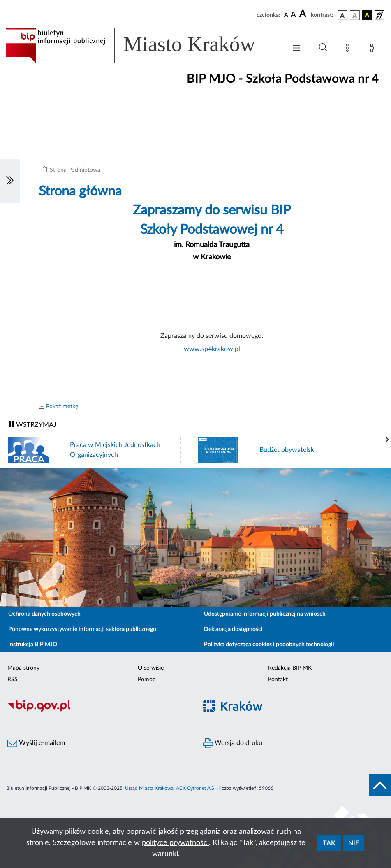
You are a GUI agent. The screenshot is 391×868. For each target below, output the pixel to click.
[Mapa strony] (349, 49)
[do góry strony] (380, 785)
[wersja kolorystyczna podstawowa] (342, 15)
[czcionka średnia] (293, 15)
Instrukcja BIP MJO (33, 645)
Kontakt (278, 680)
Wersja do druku (233, 743)
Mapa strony (23, 668)
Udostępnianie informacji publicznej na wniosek (265, 614)
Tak (329, 843)
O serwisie (151, 668)
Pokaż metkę (62, 407)
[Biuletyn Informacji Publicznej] (98, 711)
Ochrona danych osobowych (44, 614)
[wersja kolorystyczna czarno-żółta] (367, 15)
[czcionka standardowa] (286, 15)
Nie (354, 843)
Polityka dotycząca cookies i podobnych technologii (269, 645)
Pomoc (147, 680)
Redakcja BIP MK (290, 668)
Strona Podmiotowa (75, 170)
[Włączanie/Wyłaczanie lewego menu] (10, 181)
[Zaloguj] (373, 49)
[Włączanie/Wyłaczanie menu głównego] (296, 49)
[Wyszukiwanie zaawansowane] (323, 48)
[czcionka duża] (304, 14)
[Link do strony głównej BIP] (142, 46)
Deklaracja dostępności (233, 629)
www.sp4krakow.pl (212, 349)
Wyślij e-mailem (36, 743)
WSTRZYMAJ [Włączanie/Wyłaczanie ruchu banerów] (32, 425)
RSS (13, 680)
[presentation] (387, 440)
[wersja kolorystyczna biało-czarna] (355, 15)
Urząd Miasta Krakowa (149, 788)
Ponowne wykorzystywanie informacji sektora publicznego (82, 629)
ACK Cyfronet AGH (197, 788)
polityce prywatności (175, 843)
